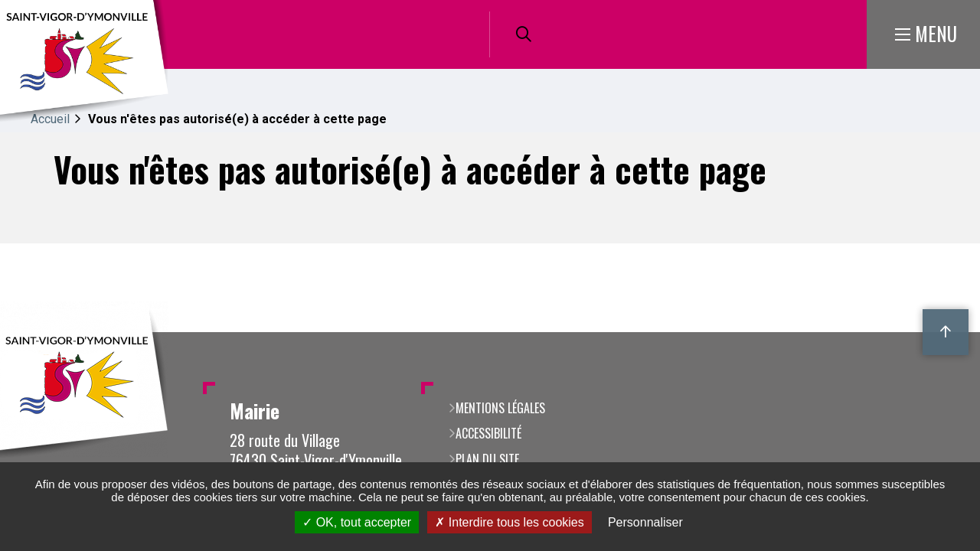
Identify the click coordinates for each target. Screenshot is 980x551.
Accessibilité (488, 433)
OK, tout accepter (357, 522)
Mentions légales (500, 408)
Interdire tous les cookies (509, 522)
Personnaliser (645, 522)
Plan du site (487, 459)
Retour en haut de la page (946, 332)
